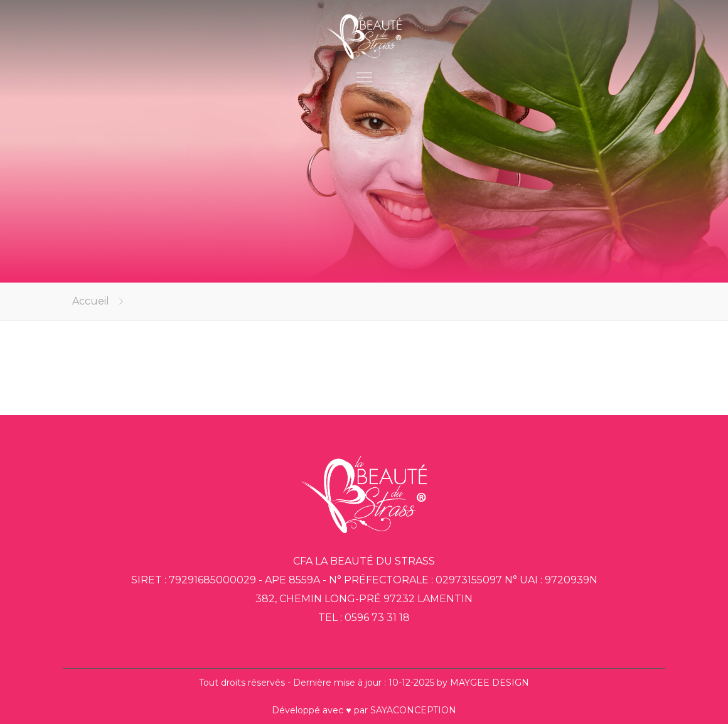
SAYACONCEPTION (413, 710)
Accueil (91, 301)
